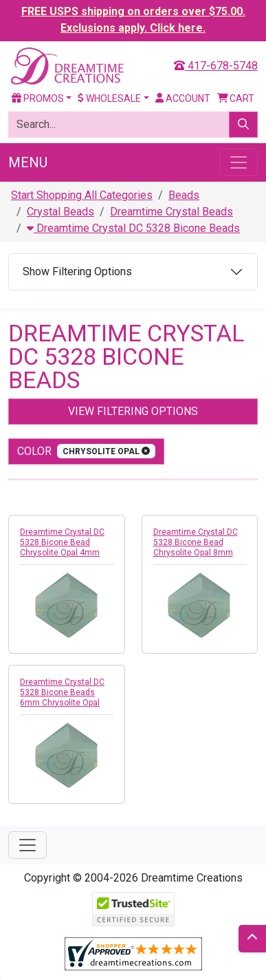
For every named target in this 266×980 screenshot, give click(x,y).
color (86, 451)
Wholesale (109, 98)
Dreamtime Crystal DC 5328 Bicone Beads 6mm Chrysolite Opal (62, 692)
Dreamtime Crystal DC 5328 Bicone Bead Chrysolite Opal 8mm (196, 542)
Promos (38, 98)
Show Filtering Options (77, 271)
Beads (184, 195)
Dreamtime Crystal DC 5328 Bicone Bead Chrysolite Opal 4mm (62, 542)
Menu (28, 162)
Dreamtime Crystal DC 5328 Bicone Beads (133, 228)
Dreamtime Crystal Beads (171, 212)
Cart (236, 98)
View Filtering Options (133, 411)
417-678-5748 (216, 66)
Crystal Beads (60, 212)
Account (183, 98)
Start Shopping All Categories (82, 195)
